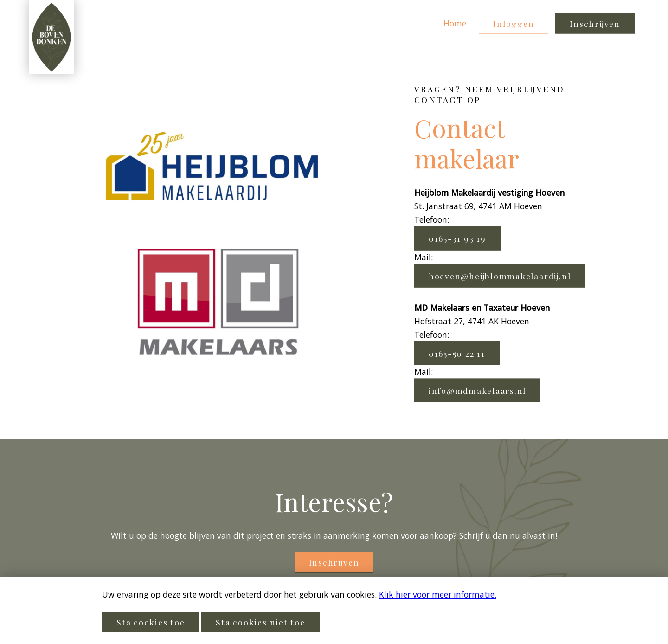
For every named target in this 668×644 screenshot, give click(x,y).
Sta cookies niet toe (260, 622)
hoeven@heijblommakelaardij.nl (500, 275)
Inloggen (514, 23)
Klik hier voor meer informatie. (438, 594)
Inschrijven (595, 23)
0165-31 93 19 (457, 238)
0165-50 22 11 (457, 353)
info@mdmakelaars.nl (477, 390)
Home (455, 23)
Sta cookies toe (151, 622)
